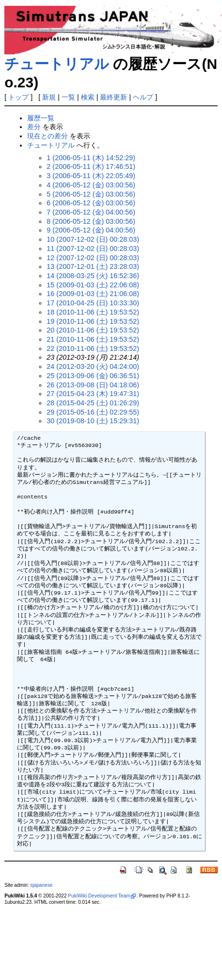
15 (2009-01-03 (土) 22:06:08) (93, 285)
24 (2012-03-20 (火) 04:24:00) (93, 366)
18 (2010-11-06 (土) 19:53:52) (93, 312)
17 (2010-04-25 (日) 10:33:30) (93, 303)
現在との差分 (48, 136)
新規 (49, 97)
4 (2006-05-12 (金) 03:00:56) (91, 185)
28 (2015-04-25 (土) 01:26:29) (93, 403)
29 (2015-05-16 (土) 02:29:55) (93, 412)
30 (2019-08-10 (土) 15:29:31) (93, 421)
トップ (18, 97)
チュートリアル (57, 64)
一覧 (68, 97)
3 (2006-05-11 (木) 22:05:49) (91, 176)
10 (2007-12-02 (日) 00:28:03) (93, 239)
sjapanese (41, 885)
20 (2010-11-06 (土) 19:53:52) (93, 330)
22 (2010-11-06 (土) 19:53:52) (93, 349)
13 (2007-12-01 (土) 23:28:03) (93, 266)
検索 (88, 97)
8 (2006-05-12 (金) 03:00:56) (91, 221)
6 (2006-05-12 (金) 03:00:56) (91, 203)
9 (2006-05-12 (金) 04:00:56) (91, 230)
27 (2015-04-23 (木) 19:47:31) (93, 394)
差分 (34, 127)
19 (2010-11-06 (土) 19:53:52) (93, 321)
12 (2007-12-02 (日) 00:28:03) (93, 258)
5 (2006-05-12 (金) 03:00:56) (91, 194)
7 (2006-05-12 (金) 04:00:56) (91, 212)
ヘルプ (143, 97)
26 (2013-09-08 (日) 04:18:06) (93, 385)
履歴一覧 (41, 118)
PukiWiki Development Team (99, 896)
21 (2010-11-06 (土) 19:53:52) (93, 339)
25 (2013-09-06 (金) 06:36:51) (93, 376)
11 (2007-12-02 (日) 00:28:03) (93, 249)
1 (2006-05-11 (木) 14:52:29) (91, 158)
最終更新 (113, 97)
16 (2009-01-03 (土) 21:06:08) (93, 294)
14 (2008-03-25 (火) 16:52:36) (93, 276)
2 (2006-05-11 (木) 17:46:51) (91, 166)
